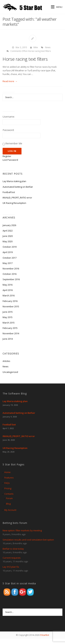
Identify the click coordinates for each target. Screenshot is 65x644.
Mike (36, 47)
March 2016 (9, 295)
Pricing (8, 488)
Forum (9, 498)
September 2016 (11, 279)
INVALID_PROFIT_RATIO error (17, 198)
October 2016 (10, 274)
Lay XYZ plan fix (11, 567)
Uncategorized (10, 372)
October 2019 (10, 247)
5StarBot (45, 635)
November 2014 (11, 333)
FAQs (7, 483)
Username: (9, 117)
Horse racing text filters (25, 59)
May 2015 (8, 317)
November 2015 (11, 306)
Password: (8, 130)
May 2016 (8, 285)
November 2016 (11, 269)
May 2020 (8, 241)
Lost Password (10, 160)
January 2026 (9, 225)
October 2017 (10, 258)
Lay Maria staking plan (14, 181)
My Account (10, 510)
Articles (6, 361)
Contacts (9, 494)
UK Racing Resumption (14, 203)
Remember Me (14, 143)
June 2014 (8, 339)
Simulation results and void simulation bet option (28, 540)
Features (9, 478)
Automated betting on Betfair (18, 187)
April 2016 (8, 290)
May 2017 (8, 263)
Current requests (12, 558)
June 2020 (8, 236)
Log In (12, 151)
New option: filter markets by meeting (22, 530)
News (48, 47)
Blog (8, 504)
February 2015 (10, 328)
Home (7, 472)
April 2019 (8, 252)
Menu (57, 7)
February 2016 (10, 301)
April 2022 (8, 231)
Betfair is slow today (13, 549)
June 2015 (8, 312)
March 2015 (9, 323)
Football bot (9, 192)
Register (7, 156)
